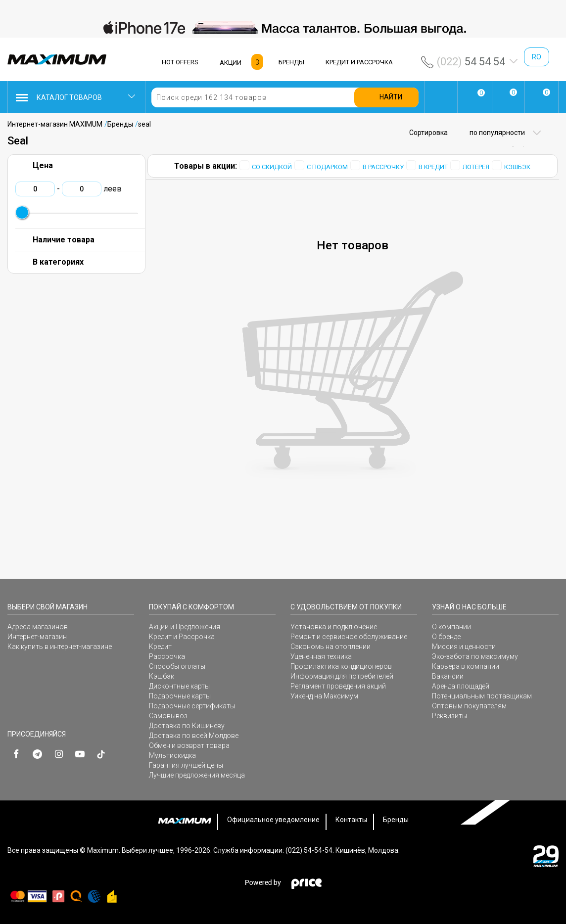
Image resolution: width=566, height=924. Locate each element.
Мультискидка (172, 755)
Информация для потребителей (342, 676)
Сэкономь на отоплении (330, 647)
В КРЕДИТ (433, 167)
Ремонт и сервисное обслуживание (349, 637)
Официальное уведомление (273, 820)
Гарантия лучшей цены (186, 765)
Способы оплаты (177, 666)
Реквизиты (449, 716)
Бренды (120, 124)
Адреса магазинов (38, 627)
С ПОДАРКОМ (327, 167)
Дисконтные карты (179, 686)
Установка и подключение (334, 627)
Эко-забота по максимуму (475, 656)
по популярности (496, 133)
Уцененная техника (321, 656)
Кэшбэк (162, 676)
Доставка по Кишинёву (187, 726)
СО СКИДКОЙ (272, 167)
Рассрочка (167, 656)
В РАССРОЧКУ (383, 167)
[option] (283, 28)
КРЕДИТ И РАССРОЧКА (359, 62)
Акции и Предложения (185, 627)
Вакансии (448, 676)
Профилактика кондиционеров (341, 666)
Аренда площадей (461, 686)
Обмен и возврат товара (189, 745)
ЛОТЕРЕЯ (476, 167)
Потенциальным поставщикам (482, 696)
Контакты (351, 820)
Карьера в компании (466, 666)
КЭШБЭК (517, 167)
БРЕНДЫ (291, 62)
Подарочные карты (180, 696)
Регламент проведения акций (338, 686)
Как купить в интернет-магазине (60, 647)
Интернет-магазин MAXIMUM (55, 124)
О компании (451, 627)
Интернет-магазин (37, 637)
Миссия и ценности (464, 647)
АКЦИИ (231, 63)
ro (537, 57)
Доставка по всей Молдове (194, 736)
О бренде (446, 637)
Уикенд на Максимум (324, 696)
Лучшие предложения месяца (197, 775)
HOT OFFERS (180, 62)
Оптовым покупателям (469, 706)
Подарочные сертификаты (192, 706)
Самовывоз (168, 716)
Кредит (160, 647)
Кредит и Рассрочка (182, 637)
